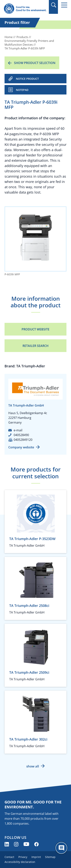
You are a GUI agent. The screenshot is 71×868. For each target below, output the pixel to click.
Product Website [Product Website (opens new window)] (35, 329)
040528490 (21, 435)
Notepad (22, 90)
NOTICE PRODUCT (27, 79)
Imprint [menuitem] (36, 857)
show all (33, 766)
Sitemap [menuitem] (50, 857)
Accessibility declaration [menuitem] (20, 862)
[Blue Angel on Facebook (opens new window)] (36, 844)
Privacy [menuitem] (23, 857)
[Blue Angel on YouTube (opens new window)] (26, 844)
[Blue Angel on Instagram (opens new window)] (16, 844)
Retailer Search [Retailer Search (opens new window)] (35, 346)
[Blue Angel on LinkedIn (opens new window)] (7, 844)
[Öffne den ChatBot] (61, 848)
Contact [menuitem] (9, 857)
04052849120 (23, 440)
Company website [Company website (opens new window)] (21, 447)
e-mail (18, 430)
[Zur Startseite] (25, 9)
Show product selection (35, 63)
